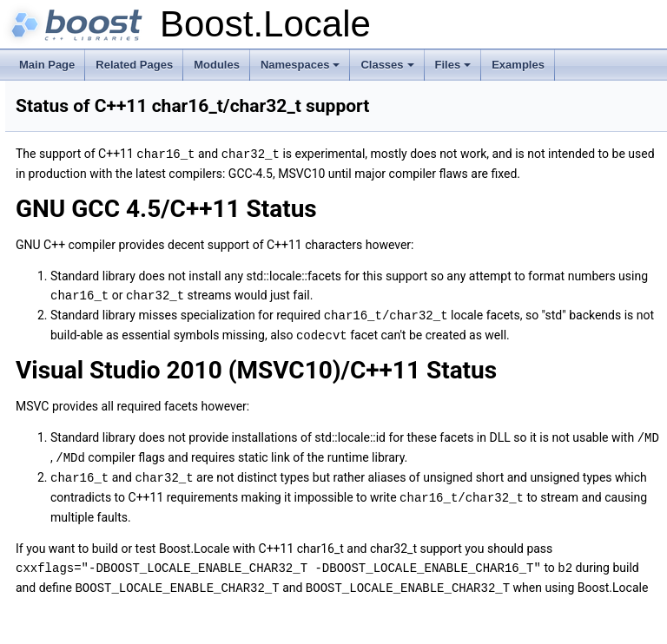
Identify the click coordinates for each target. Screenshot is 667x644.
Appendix (51, 247)
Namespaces (302, 69)
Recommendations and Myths (99, 209)
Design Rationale (83, 286)
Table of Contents (84, 266)
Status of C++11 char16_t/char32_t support (143, 419)
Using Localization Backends (96, 190)
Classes (388, 69)
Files (455, 69)
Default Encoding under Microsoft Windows (143, 324)
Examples (518, 65)
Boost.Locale (46, 95)
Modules (217, 65)
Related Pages (134, 65)
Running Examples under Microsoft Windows (147, 343)
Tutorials (50, 133)
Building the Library (74, 228)
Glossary (64, 381)
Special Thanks (79, 438)
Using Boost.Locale (74, 171)
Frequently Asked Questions (109, 305)
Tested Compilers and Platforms (117, 400)
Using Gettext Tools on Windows (119, 362)
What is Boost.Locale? (81, 114)
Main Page (47, 65)
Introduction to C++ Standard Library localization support (160, 152)
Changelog (55, 457)
